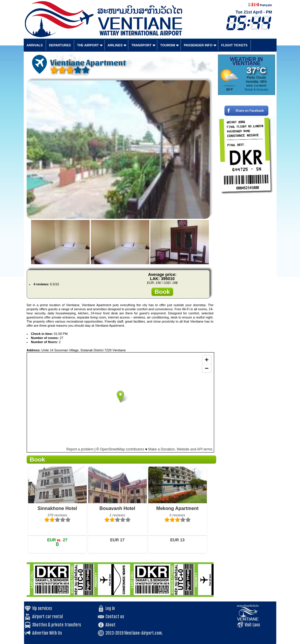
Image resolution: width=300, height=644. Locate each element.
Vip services (42, 608)
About (110, 625)
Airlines (115, 45)
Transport (141, 45)
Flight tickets (234, 45)
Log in (110, 608)
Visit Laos (252, 625)
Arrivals (35, 45)
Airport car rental (48, 617)
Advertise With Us (47, 633)
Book (162, 292)
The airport (88, 45)
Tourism (168, 45)
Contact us (115, 617)
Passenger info (198, 45)
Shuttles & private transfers (57, 625)
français (266, 5)
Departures (60, 45)
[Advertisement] (247, 286)
